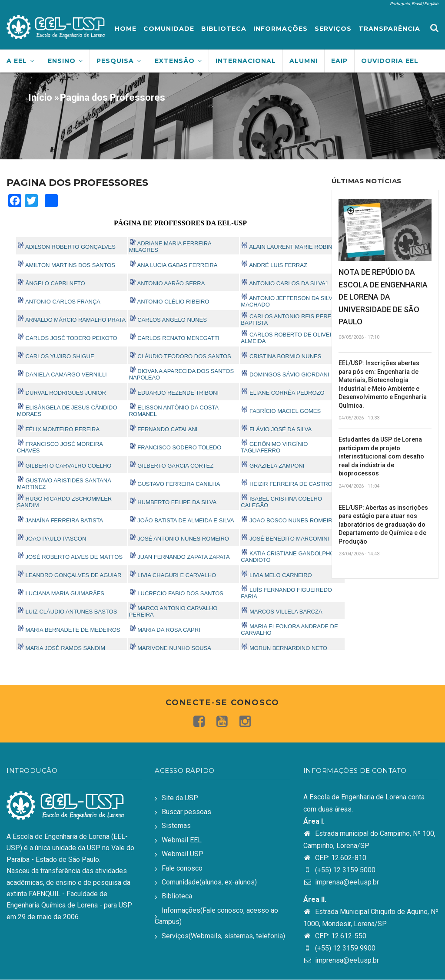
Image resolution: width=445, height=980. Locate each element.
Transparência (389, 29)
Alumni (304, 61)
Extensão (178, 61)
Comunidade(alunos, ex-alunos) (209, 882)
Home (126, 29)
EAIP (339, 61)
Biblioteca (224, 29)
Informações (281, 29)
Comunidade (169, 29)
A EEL (20, 61)
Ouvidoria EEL (390, 61)
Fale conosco (182, 868)
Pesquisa (119, 61)
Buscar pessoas (186, 812)
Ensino (65, 61)
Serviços (333, 29)
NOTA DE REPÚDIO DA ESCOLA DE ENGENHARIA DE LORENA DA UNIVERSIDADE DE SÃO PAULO (383, 297)
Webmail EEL (182, 840)
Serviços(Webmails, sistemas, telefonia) (223, 936)
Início (40, 97)
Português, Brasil (406, 4)
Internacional (246, 61)
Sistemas (176, 826)
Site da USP (180, 798)
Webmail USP (183, 854)
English (431, 4)
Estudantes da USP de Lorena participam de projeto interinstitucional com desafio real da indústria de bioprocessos (381, 456)
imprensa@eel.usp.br (341, 882)
